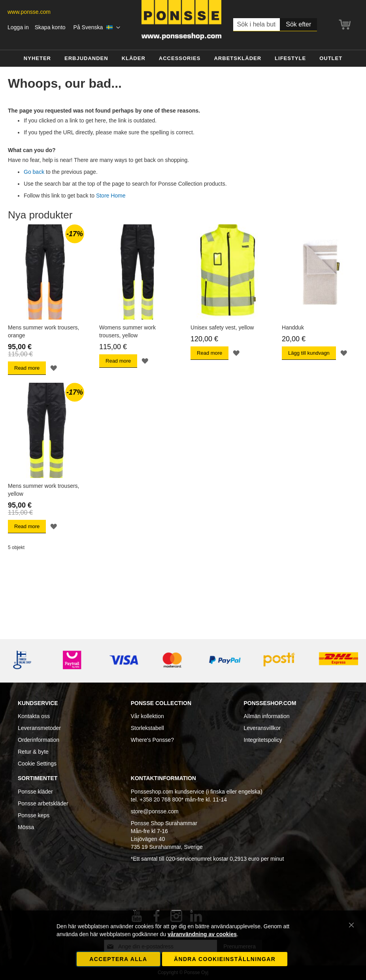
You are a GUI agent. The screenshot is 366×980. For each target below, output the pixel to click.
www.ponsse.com (29, 12)
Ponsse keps (34, 815)
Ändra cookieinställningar (225, 959)
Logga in (18, 27)
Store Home (111, 196)
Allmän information (267, 716)
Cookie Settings (37, 764)
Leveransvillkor (262, 728)
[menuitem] (37, 59)
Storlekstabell (147, 728)
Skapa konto (50, 27)
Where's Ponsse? (152, 740)
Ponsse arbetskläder (43, 803)
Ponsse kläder (35, 792)
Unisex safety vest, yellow (222, 327)
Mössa (26, 827)
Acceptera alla (118, 959)
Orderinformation (39, 740)
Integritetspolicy (263, 740)
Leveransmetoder (39, 728)
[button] (97, 28)
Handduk (293, 327)
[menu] (183, 59)
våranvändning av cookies (202, 934)
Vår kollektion (147, 716)
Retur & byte (33, 752)
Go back (34, 172)
